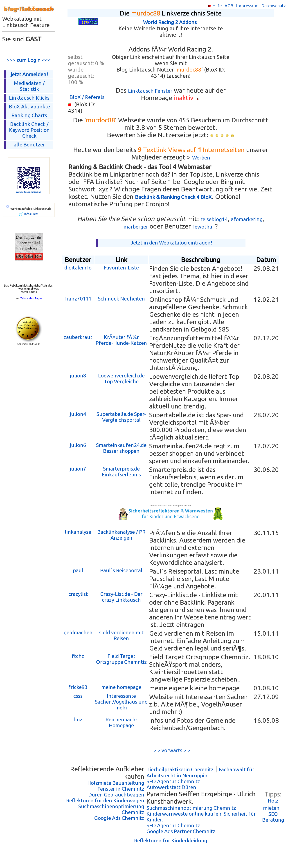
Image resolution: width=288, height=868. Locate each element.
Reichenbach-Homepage (121, 722)
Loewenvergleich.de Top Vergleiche (121, 378)
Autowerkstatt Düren (171, 787)
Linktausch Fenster (150, 91)
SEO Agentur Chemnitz (173, 781)
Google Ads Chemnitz (119, 818)
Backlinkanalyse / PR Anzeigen (121, 535)
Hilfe (217, 6)
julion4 (78, 414)
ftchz (78, 656)
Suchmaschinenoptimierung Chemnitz (191, 808)
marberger (136, 227)
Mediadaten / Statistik (29, 86)
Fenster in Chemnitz (121, 789)
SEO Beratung (273, 817)
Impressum (247, 6)
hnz (78, 719)
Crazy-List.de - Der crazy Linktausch (121, 597)
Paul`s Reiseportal (121, 570)
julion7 (78, 469)
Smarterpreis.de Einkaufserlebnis (121, 472)
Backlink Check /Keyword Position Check (29, 130)
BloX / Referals (87, 97)
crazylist (78, 594)
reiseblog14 (214, 219)
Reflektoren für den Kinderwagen (105, 800)
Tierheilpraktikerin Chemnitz (180, 769)
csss (78, 696)
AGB (229, 6)
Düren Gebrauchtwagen (116, 795)
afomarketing (247, 219)
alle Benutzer (29, 145)
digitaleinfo (78, 268)
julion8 (78, 376)
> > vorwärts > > (171, 750)
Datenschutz (273, 6)
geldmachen (78, 632)
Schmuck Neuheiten (121, 299)
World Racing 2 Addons (170, 22)
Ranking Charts (29, 115)
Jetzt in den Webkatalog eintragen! (171, 243)
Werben (201, 158)
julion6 (78, 445)
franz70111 (78, 299)
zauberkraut (78, 337)
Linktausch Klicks (29, 98)
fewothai (203, 227)
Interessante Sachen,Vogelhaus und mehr (121, 702)
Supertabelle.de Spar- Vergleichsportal (121, 417)
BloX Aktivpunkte (29, 107)
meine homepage (121, 687)
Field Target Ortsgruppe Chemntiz (121, 659)
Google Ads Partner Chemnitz (181, 831)
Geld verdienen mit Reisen (121, 635)
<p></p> (258, 65)
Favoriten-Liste (121, 268)
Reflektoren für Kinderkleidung (171, 840)
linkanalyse (78, 532)
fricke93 (78, 687)
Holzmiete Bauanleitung (116, 783)
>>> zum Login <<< (29, 60)
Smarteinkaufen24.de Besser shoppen (121, 448)
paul (78, 570)
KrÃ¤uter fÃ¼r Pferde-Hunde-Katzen (121, 340)
